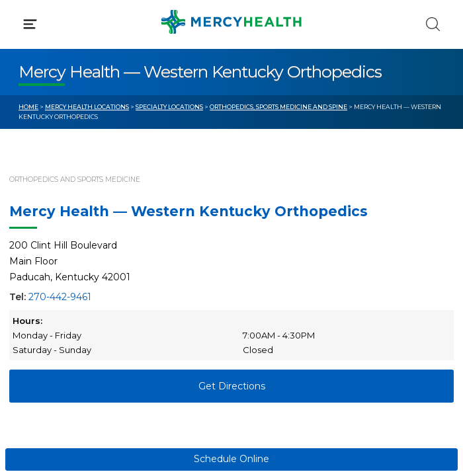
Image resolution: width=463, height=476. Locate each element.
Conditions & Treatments (79, 124)
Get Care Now (52, 253)
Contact (37, 303)
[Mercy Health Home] (25, 21)
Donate (268, 303)
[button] (232, 66)
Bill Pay (36, 278)
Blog (261, 253)
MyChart (271, 278)
